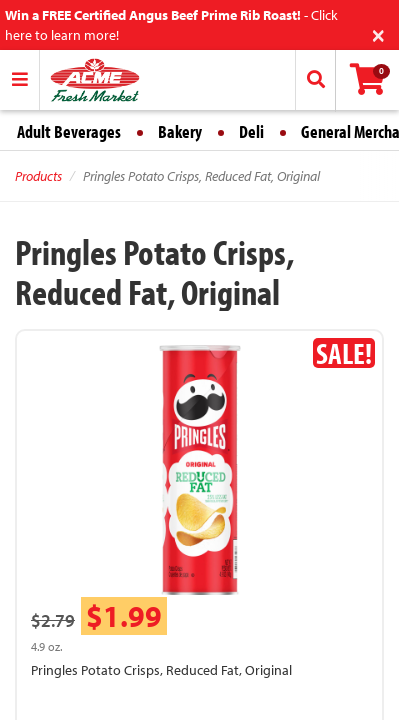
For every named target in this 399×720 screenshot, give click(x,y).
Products (38, 176)
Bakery (180, 131)
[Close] (378, 33)
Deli (251, 131)
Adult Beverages (69, 131)
